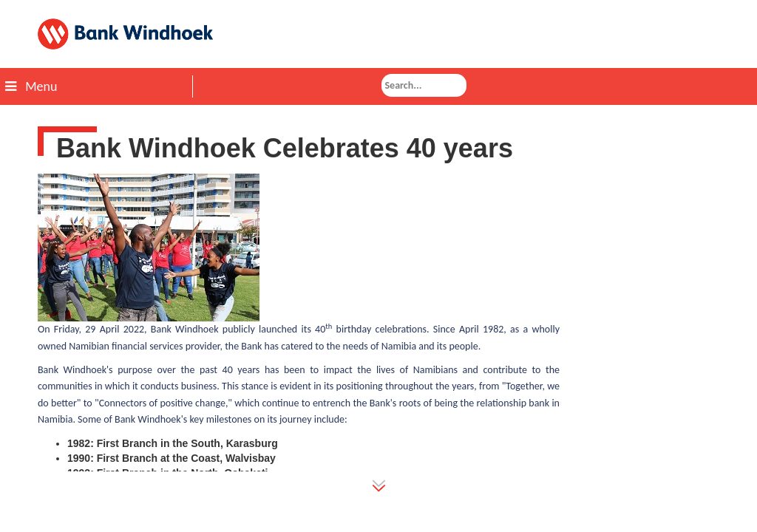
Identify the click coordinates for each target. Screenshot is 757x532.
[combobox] (424, 85)
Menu (31, 86)
